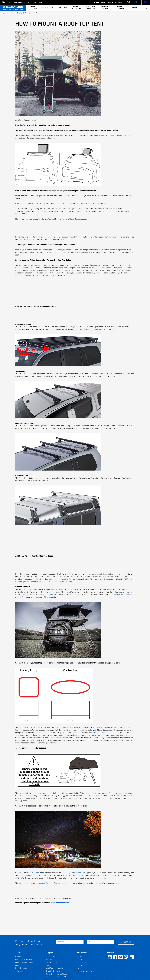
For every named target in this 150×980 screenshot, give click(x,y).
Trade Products (120, 8)
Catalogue (19, 971)
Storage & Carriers (91, 8)
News (12, 13)
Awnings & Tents (105, 8)
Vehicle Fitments (83, 959)
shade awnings (33, 873)
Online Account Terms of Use (57, 977)
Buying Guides (51, 962)
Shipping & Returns (53, 971)
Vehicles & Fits (47, 8)
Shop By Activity (33, 8)
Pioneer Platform (50, 595)
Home (4, 13)
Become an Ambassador (25, 962)
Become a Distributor (85, 971)
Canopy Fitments (83, 962)
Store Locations (83, 956)
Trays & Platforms (76, 8)
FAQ (47, 965)
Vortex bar (20, 735)
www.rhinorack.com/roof (61, 903)
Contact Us (50, 956)
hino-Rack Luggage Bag (125, 595)
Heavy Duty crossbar (102, 733)
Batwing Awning (81, 873)
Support (134, 8)
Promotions (81, 968)
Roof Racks (62, 8)
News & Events (21, 968)
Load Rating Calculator (55, 968)
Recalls (79, 965)
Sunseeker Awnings (45, 883)
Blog (17, 965)
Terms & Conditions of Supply (57, 974)
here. (43, 196)
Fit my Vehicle (37, 2)
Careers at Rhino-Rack (24, 959)
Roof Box (21, 597)
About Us (19, 956)
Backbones (20, 268)
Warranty (50, 959)
